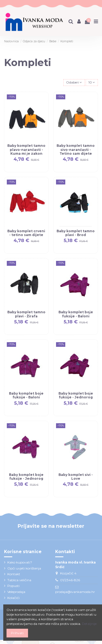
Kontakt (14, 574)
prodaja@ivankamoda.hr (75, 592)
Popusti (13, 586)
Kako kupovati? (20, 562)
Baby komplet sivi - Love (76, 477)
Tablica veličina (19, 580)
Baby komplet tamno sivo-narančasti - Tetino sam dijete (76, 150)
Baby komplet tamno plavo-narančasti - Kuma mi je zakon (26, 150)
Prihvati (17, 633)
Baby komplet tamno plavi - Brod (76, 233)
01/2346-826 (70, 580)
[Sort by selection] (74, 83)
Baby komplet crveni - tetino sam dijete (26, 233)
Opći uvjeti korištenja (24, 568)
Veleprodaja (16, 592)
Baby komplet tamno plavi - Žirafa (26, 314)
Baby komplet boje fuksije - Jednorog (76, 395)
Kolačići (13, 598)
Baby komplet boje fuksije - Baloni (76, 314)
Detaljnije (89, 624)
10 (92, 82)
